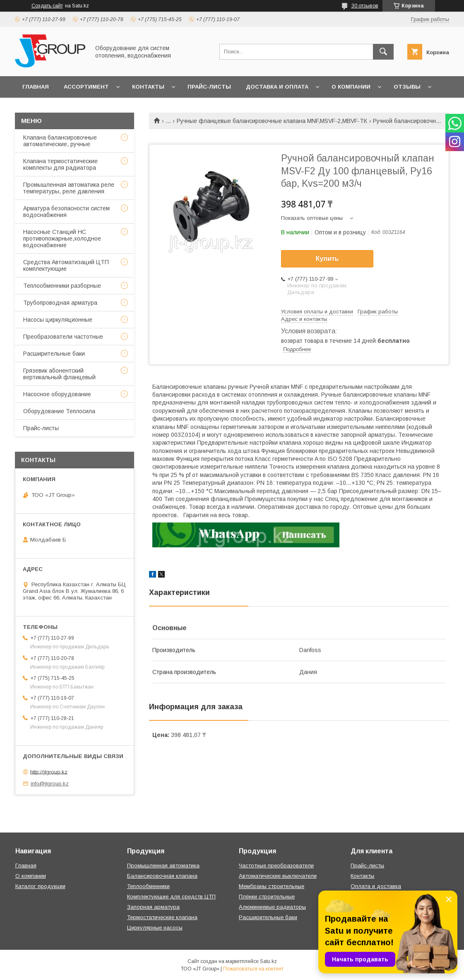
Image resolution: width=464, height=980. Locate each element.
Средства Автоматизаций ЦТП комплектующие (66, 265)
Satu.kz (268, 961)
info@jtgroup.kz (50, 784)
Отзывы (407, 87)
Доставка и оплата (277, 87)
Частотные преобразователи (276, 866)
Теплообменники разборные (62, 286)
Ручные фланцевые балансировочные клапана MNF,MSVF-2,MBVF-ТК (272, 121)
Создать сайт (47, 6)
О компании (351, 87)
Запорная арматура (153, 907)
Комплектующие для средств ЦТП (171, 897)
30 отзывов (365, 6)
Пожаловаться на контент (253, 969)
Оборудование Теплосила (59, 411)
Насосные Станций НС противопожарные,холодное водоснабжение (62, 238)
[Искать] (383, 52)
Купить (327, 259)
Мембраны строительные (272, 886)
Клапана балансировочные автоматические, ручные (60, 141)
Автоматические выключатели (278, 876)
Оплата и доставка (376, 886)
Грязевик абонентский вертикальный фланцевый (59, 374)
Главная (36, 87)
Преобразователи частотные (63, 337)
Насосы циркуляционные (58, 320)
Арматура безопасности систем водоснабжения (66, 212)
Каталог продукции (40, 886)
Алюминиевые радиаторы (272, 907)
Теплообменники (148, 886)
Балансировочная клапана (162, 876)
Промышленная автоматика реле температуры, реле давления (69, 188)
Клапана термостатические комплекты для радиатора (60, 164)
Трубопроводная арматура (60, 303)
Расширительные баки (54, 354)
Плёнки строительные (267, 897)
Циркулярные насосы (155, 928)
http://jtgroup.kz (49, 772)
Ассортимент (86, 87)
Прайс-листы (209, 87)
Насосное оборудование (57, 394)
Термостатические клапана (162, 917)
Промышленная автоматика (163, 866)
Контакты (148, 87)
